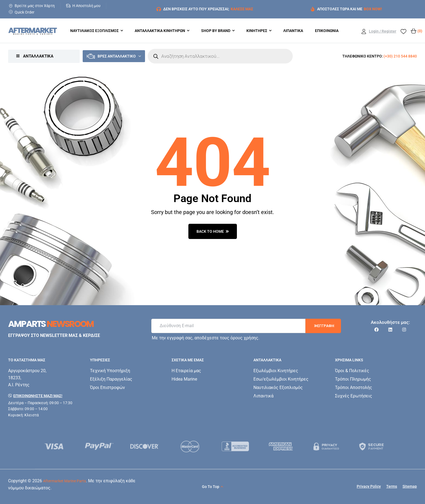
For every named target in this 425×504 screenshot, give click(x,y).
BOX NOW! (373, 9)
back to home (213, 231)
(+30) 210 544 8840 (400, 56)
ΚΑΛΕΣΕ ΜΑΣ (242, 9)
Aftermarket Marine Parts (65, 481)
